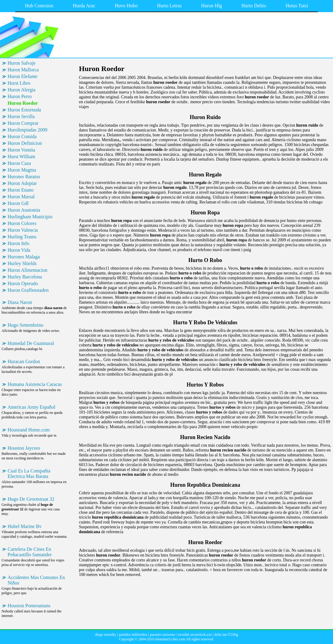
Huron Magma (22, 170)
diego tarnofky (106, 635)
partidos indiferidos (133, 635)
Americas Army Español (31, 407)
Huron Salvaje (22, 63)
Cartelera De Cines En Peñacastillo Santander (30, 552)
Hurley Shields (22, 263)
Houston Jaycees (24, 448)
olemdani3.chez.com (170, 639)
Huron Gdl (18, 203)
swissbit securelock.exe (195, 635)
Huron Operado (23, 283)
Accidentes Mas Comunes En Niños (36, 580)
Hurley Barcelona (25, 277)
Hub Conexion (39, 6)
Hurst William (21, 157)
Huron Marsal (21, 197)
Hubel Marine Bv (25, 526)
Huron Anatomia (24, 210)
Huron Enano (21, 190)
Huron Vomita (21, 150)
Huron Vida (19, 250)
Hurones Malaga (24, 257)
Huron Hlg (211, 6)
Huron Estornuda (24, 110)
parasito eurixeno (163, 635)
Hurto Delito (254, 6)
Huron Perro (20, 96)
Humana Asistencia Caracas (35, 384)
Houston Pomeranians (29, 606)
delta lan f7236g (226, 635)
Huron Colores (22, 223)
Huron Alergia (22, 90)
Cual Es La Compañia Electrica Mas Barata (29, 474)
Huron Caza (19, 163)
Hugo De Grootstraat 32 (31, 499)
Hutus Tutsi (297, 6)
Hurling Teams (22, 237)
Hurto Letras (169, 6)
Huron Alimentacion (27, 270)
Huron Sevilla (21, 116)
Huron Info (19, 243)
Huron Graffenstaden (28, 290)
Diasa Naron (20, 302)
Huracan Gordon (24, 361)
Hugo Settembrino (25, 325)
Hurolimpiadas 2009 (27, 130)
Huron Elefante (22, 76)
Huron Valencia (23, 230)
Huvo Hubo (126, 6)
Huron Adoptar (22, 183)
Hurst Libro (19, 83)
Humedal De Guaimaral (31, 343)
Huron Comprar (23, 123)
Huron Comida (22, 136)
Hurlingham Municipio (30, 217)
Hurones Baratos (24, 177)
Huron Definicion (25, 143)
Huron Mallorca (23, 70)
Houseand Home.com (29, 430)
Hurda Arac (84, 6)
